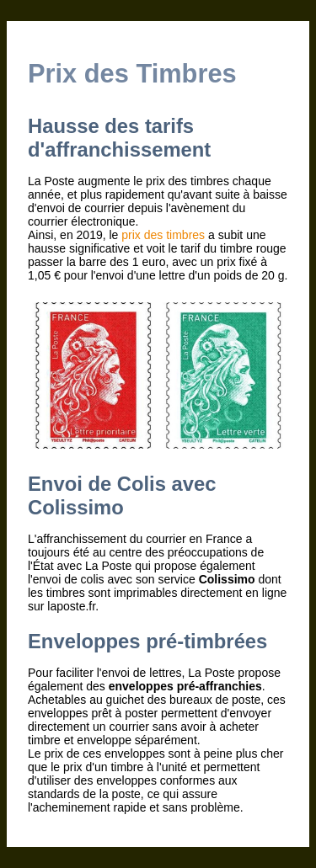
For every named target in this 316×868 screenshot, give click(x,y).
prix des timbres (163, 235)
